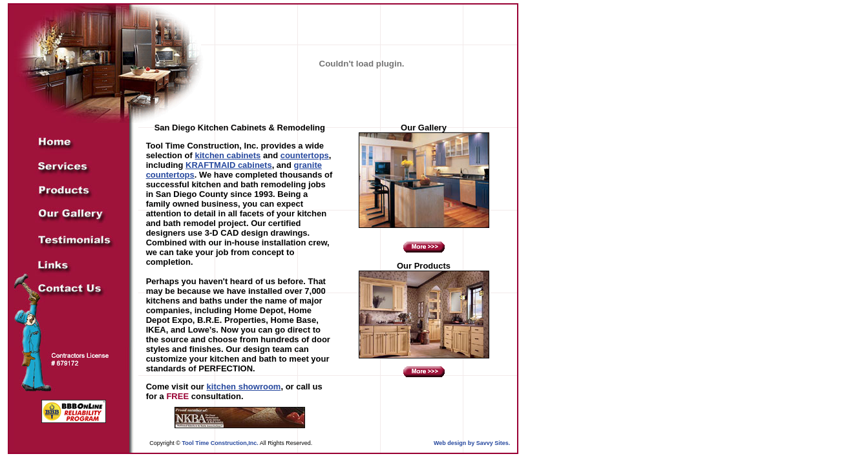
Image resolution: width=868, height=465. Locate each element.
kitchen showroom (244, 387)
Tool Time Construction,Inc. (220, 443)
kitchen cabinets (228, 155)
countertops (305, 155)
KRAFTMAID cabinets (229, 165)
